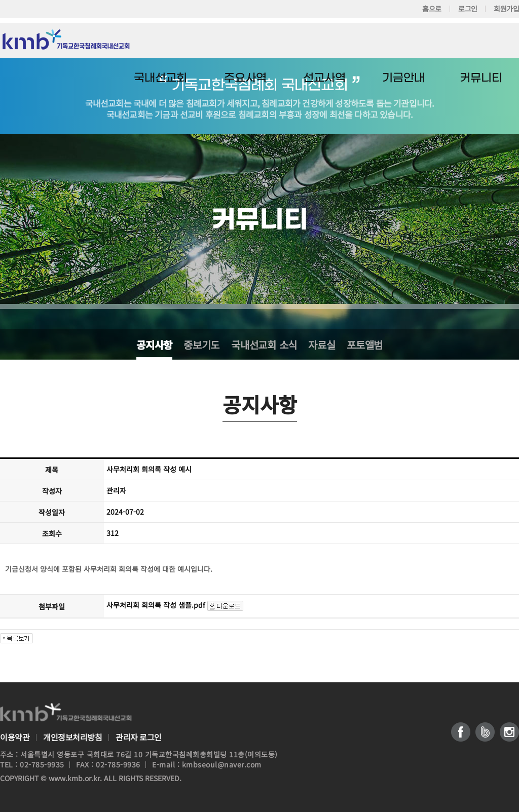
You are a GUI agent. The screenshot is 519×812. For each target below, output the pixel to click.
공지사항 (154, 345)
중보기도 (201, 345)
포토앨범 (365, 345)
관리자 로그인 (139, 737)
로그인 (467, 9)
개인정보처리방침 (72, 737)
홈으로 (432, 9)
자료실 (322, 345)
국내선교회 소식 (264, 345)
